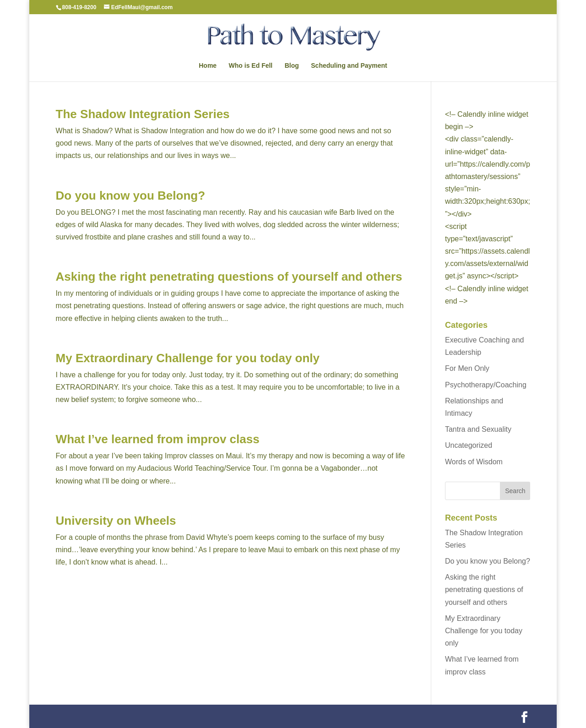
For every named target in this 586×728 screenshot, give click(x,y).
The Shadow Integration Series (143, 114)
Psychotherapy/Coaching (486, 385)
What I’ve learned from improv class (158, 439)
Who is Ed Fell (251, 66)
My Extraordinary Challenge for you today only (188, 358)
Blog (292, 66)
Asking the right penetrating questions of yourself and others (229, 277)
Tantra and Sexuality (478, 429)
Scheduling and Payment (349, 66)
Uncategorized (469, 445)
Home (208, 66)
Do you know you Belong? (130, 196)
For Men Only (467, 368)
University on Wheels (116, 521)
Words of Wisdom (474, 462)
